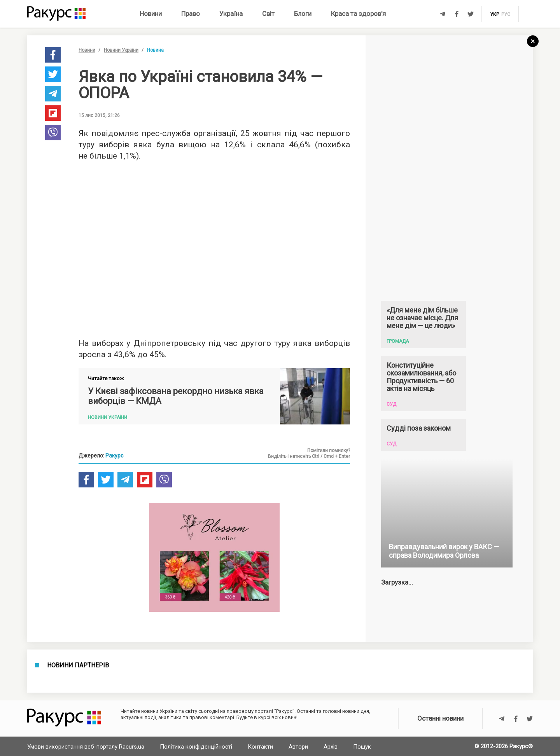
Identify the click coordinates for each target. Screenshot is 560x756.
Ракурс (114, 456)
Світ (268, 14)
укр (494, 14)
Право (191, 14)
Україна (231, 14)
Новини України (121, 50)
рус (506, 14)
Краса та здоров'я (358, 14)
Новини (151, 14)
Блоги (303, 14)
